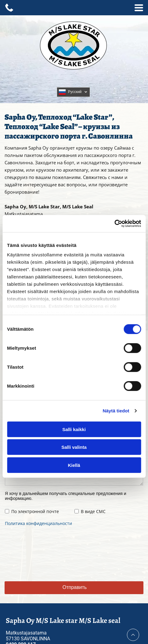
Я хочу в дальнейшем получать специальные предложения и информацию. (66, 496)
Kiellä (74, 465)
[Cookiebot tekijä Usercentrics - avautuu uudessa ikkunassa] (114, 224)
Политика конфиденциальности (38, 523)
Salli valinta (74, 447)
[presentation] (30, 553)
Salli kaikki (74, 429)
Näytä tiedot (116, 411)
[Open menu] (139, 8)
